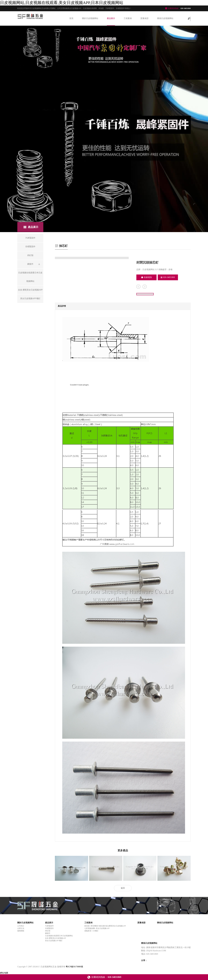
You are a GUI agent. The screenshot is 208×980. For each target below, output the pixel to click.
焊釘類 (48, 931)
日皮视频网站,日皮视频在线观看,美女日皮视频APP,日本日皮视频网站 (62, 3)
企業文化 (21, 928)
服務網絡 (21, 931)
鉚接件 (48, 933)
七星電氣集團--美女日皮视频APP (97, 928)
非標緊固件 (49, 928)
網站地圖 (4, 973)
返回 (123, 888)
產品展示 (111, 18)
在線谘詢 (147, 277)
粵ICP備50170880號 (74, 967)
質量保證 (144, 18)
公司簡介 (21, 926)
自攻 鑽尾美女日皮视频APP (56, 938)
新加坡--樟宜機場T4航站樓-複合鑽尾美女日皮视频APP (105, 926)
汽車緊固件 (49, 926)
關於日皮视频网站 (90, 18)
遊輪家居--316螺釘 (91, 931)
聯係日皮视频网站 (165, 18)
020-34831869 (168, 277)
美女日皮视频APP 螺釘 (54, 941)
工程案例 (128, 18)
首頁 (71, 18)
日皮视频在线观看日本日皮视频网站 (59, 936)
